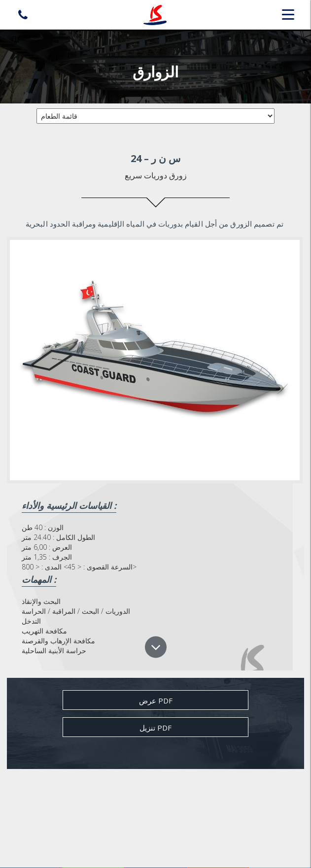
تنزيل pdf (155, 728)
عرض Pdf (156, 701)
